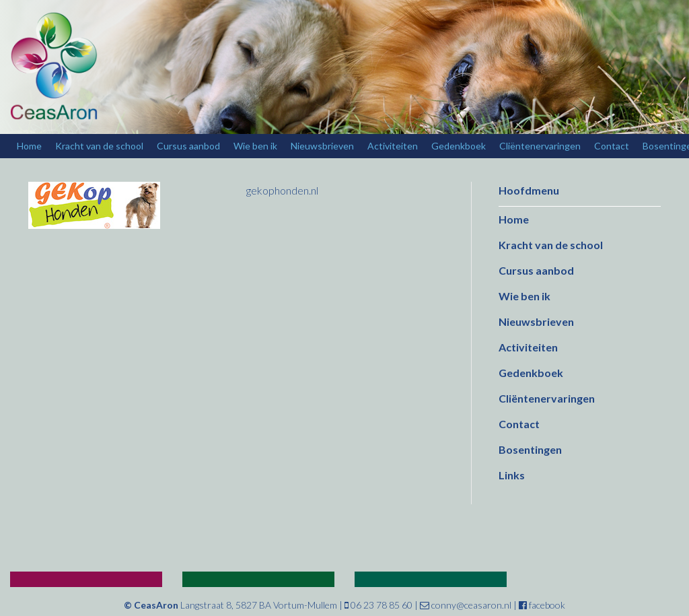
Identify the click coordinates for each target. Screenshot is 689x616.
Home (29, 146)
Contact (612, 146)
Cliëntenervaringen (540, 146)
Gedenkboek (459, 146)
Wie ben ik (255, 146)
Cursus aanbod (188, 146)
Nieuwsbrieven (322, 146)
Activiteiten (393, 146)
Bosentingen (530, 449)
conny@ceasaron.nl (466, 605)
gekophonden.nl (282, 190)
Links (512, 475)
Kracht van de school (99, 146)
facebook (542, 605)
